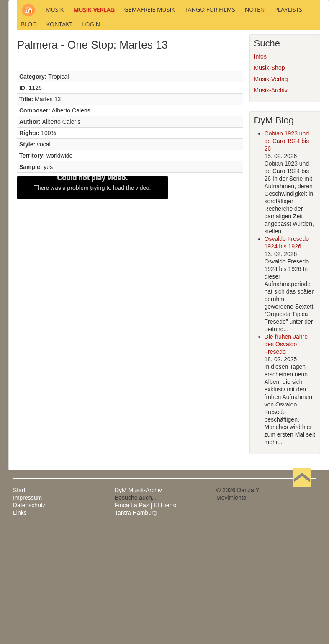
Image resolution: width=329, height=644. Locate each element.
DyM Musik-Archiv (138, 604)
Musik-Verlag (271, 193)
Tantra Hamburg (136, 626)
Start (19, 604)
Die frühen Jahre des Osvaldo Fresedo (286, 458)
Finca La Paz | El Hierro (146, 619)
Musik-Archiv (271, 204)
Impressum (27, 611)
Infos (260, 170)
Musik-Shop (270, 181)
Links (20, 626)
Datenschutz (29, 619)
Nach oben (302, 604)
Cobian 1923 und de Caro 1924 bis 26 (287, 255)
